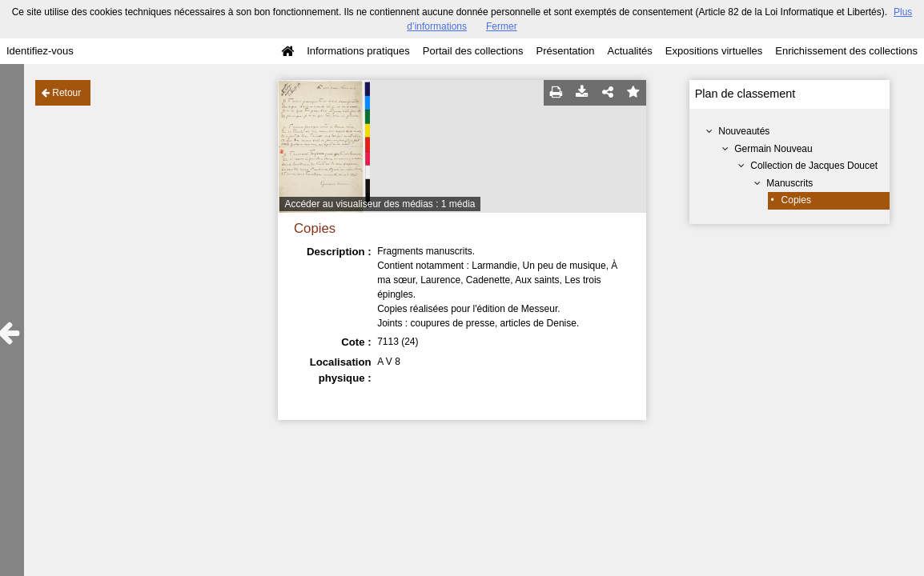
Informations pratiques (358, 51)
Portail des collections (473, 51)
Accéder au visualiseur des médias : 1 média (380, 204)
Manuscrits (789, 183)
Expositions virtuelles (714, 51)
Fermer (502, 26)
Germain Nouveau (773, 149)
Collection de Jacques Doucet (814, 166)
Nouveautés (744, 131)
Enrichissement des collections (846, 51)
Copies (796, 200)
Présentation (565, 51)
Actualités (629, 51)
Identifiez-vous (40, 51)
